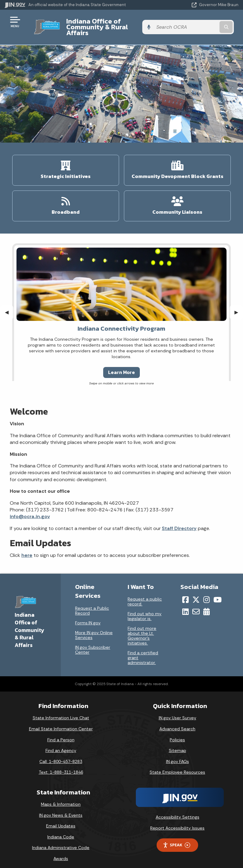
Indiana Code (61, 831)
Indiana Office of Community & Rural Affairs (110, 24)
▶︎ (239, 306)
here (27, 549)
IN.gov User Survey (178, 712)
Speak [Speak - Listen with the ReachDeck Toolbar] (176, 839)
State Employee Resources (177, 766)
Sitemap (178, 745)
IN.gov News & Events (61, 809)
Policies (177, 734)
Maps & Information (61, 798)
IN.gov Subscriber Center (93, 644)
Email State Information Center (61, 723)
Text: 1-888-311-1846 (61, 766)
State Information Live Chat (61, 712)
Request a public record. (145, 596)
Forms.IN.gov (88, 617)
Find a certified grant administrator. (143, 652)
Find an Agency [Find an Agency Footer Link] (61, 745)
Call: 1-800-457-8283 (61, 756)
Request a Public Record (92, 605)
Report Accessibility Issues (177, 822)
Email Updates (61, 820)
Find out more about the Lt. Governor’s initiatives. (142, 630)
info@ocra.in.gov (30, 511)
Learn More (121, 366)
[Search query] (204, 24)
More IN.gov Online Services (94, 629)
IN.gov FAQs (178, 756)
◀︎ (9, 306)
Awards (61, 853)
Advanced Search (177, 723)
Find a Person (61, 734)
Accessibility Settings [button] (178, 811)
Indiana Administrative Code (61, 842)
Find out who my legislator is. (145, 610)
